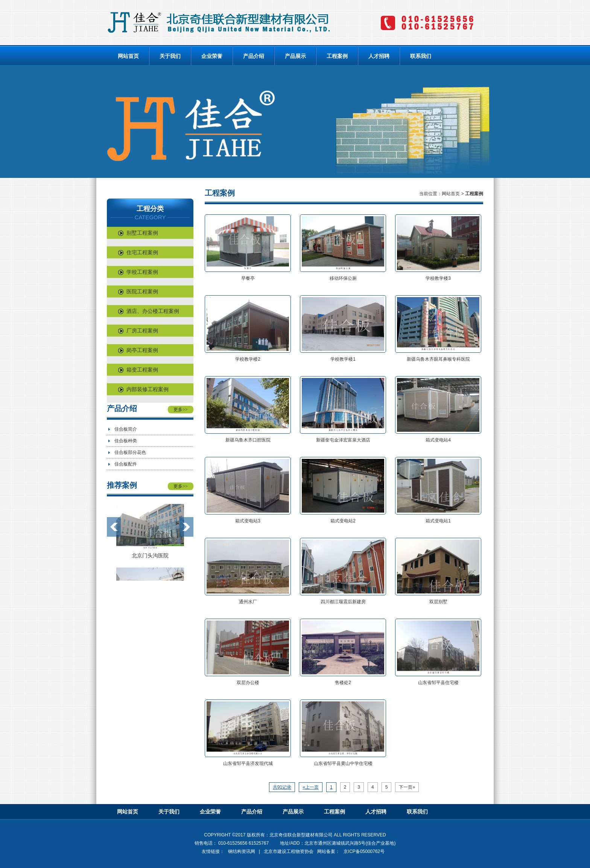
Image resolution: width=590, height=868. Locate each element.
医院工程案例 (138, 291)
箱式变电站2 (343, 521)
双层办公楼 (248, 683)
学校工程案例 (138, 272)
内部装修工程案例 (143, 389)
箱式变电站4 (438, 440)
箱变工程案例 (138, 370)
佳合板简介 (126, 429)
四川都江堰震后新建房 (343, 602)
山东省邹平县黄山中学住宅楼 (343, 763)
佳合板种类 (126, 441)
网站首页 (128, 56)
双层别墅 (438, 602)
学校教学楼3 (438, 278)
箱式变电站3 (248, 521)
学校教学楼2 (248, 359)
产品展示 (295, 56)
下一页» (407, 787)
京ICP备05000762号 (364, 851)
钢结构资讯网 (242, 851)
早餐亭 (248, 278)
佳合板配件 (126, 464)
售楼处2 (343, 683)
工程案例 (337, 56)
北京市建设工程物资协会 (289, 851)
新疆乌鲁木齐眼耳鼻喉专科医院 (438, 359)
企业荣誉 (212, 56)
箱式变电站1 (438, 521)
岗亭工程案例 (138, 350)
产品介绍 (254, 56)
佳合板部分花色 (130, 452)
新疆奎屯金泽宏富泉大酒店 (343, 440)
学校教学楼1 (343, 359)
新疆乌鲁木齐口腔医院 (248, 440)
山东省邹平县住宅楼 (438, 683)
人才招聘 (379, 56)
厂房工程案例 (138, 331)
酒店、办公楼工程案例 (149, 311)
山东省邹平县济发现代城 (248, 763)
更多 (181, 410)
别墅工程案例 (138, 233)
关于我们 (170, 56)
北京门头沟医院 (150, 555)
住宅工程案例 (138, 252)
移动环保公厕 (343, 278)
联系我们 (421, 56)
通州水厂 (248, 602)
